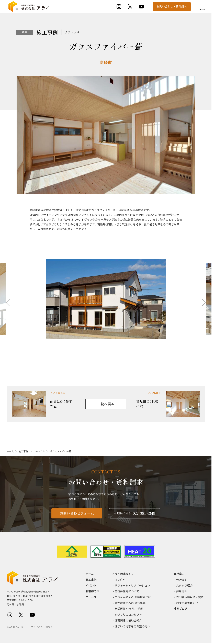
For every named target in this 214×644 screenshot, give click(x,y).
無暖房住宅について (127, 591)
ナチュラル (39, 451)
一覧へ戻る (106, 404)
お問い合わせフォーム (77, 517)
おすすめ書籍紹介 (187, 603)
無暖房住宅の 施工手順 (129, 609)
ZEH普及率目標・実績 (190, 597)
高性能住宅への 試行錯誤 (130, 603)
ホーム (10, 451)
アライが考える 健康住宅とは (133, 597)
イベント (91, 586)
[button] (65, 356)
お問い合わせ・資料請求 (172, 7)
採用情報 (182, 591)
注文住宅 (120, 580)
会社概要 (182, 580)
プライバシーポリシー (43, 627)
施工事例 (23, 451)
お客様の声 (92, 591)
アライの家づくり (123, 574)
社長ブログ (180, 609)
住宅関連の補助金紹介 (128, 621)
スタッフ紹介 (184, 586)
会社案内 (179, 574)
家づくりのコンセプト (128, 615)
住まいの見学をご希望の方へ (132, 626)
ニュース (91, 597)
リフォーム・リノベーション (132, 586)
